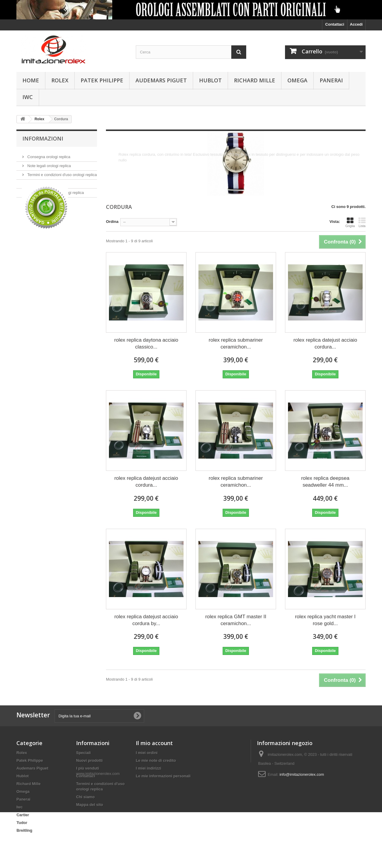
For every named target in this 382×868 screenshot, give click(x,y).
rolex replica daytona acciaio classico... (146, 343)
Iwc (28, 97)
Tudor (22, 822)
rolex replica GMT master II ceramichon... (236, 620)
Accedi (356, 24)
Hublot (210, 80)
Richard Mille (255, 80)
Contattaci (335, 24)
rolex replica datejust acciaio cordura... (325, 343)
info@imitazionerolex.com (302, 774)
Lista (362, 222)
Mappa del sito (90, 805)
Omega (297, 80)
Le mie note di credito (156, 760)
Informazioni (43, 138)
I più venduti (88, 768)
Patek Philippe (102, 80)
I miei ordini (147, 753)
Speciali (83, 753)
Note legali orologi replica (49, 163)
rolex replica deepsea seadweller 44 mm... (325, 482)
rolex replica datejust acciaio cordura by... (146, 620)
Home (31, 80)
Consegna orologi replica (48, 154)
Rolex (60, 80)
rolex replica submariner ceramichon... (236, 343)
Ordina (112, 222)
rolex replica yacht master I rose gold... (325, 620)
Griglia (350, 222)
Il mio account (154, 743)
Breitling (24, 830)
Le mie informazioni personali (163, 776)
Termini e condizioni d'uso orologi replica (62, 172)
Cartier (23, 815)
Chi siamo (35, 181)
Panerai (331, 80)
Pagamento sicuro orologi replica (55, 190)
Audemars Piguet (161, 80)
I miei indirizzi (148, 768)
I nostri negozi (39, 199)
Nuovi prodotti (89, 760)
